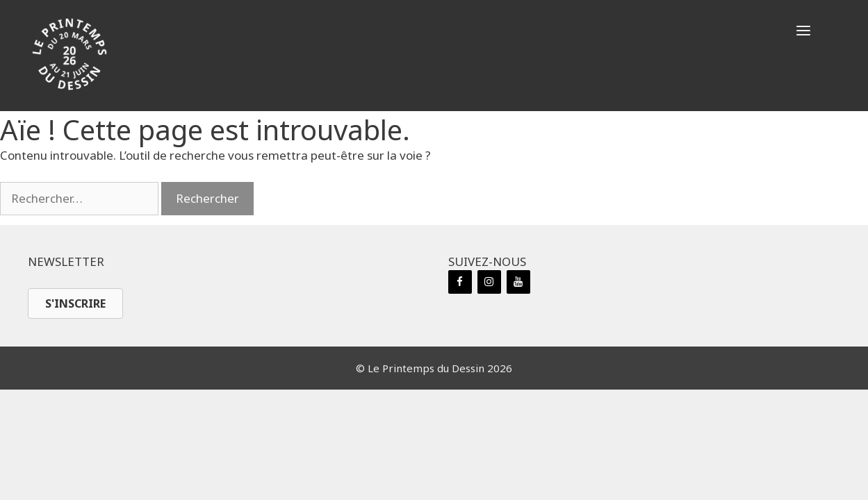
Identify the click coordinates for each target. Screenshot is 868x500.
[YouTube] (518, 282)
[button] (803, 31)
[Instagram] (489, 282)
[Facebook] (460, 282)
